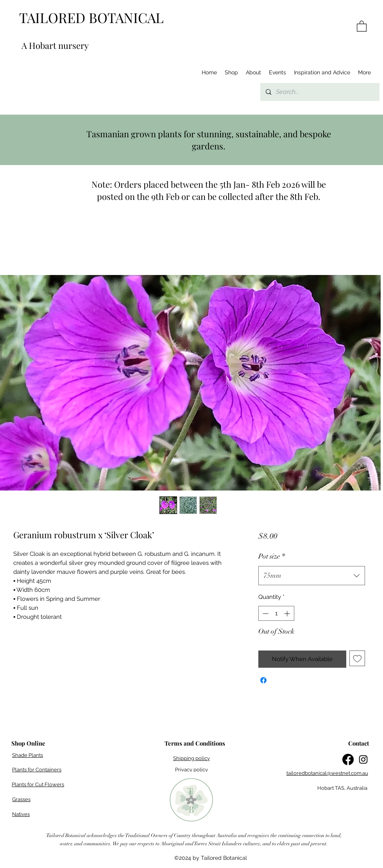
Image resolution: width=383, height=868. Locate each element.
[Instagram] (363, 759)
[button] (362, 26)
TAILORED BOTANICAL (91, 17)
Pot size (272, 556)
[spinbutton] (276, 614)
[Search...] (319, 92)
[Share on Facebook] (263, 680)
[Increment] (288, 614)
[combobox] (312, 576)
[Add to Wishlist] (357, 659)
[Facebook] (348, 759)
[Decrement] (265, 614)
